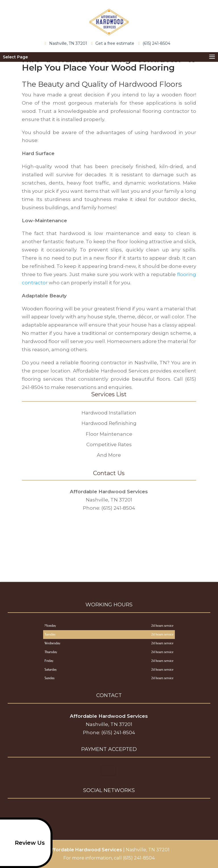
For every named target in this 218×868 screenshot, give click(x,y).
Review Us (24, 843)
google (108, 812)
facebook (97, 812)
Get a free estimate (114, 43)
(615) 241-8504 (156, 43)
